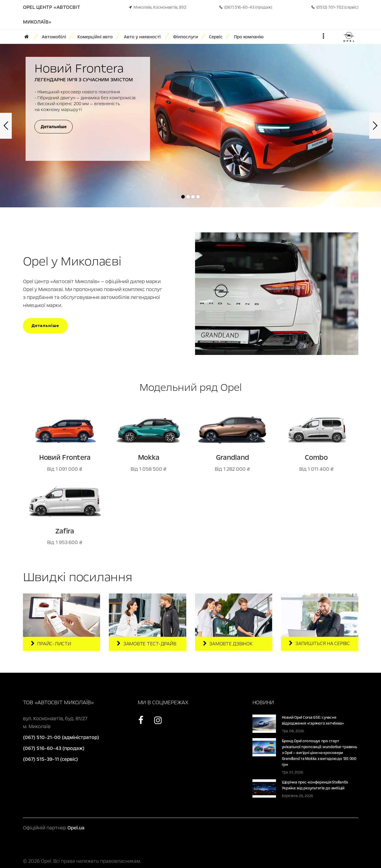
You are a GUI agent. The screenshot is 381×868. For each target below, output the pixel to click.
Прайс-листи (51, 644)
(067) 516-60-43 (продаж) (246, 7)
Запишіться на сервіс (319, 643)
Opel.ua (76, 828)
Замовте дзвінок (228, 644)
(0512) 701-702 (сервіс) (335, 7)
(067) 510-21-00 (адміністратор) (61, 737)
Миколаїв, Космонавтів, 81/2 (158, 7)
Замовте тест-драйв (146, 644)
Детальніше (45, 326)
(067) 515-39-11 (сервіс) (50, 759)
